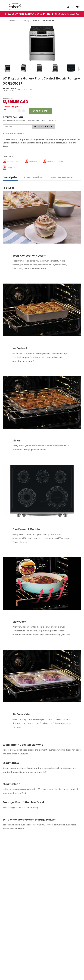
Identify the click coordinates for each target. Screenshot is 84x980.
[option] (42, 43)
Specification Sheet (14, 161)
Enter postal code (43, 127)
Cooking (26, 21)
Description (11, 177)
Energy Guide (12, 168)
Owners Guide (34, 161)
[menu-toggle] (4, 7)
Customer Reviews (60, 177)
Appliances (13, 21)
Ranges (36, 21)
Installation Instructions (56, 161)
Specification (33, 177)
